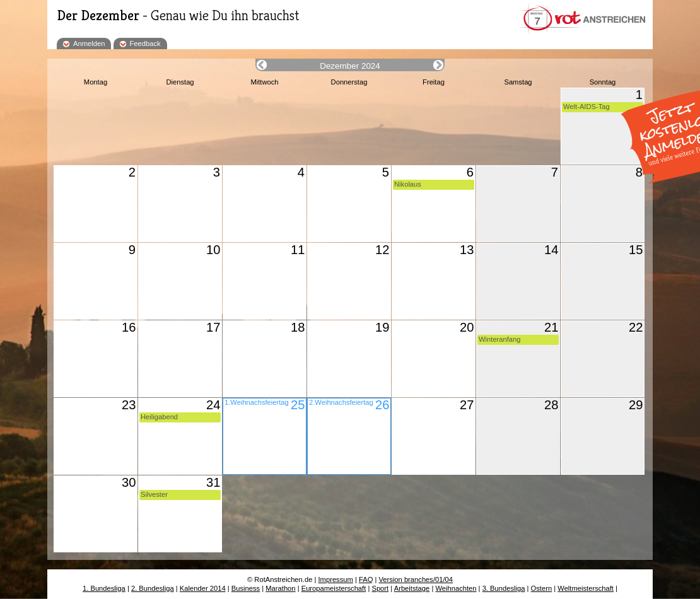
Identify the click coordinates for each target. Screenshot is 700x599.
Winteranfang (500, 339)
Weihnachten (456, 588)
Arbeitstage (412, 588)
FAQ (366, 579)
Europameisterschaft (334, 588)
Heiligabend (159, 417)
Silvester (154, 494)
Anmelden (89, 44)
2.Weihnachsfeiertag (341, 402)
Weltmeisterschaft (586, 588)
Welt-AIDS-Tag (586, 107)
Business (246, 588)
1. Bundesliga (104, 588)
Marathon (280, 588)
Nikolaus (408, 184)
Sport (380, 588)
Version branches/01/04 (416, 579)
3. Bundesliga (504, 588)
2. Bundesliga (153, 588)
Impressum (336, 579)
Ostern (542, 588)
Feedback (145, 44)
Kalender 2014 (203, 588)
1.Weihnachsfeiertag (257, 402)
